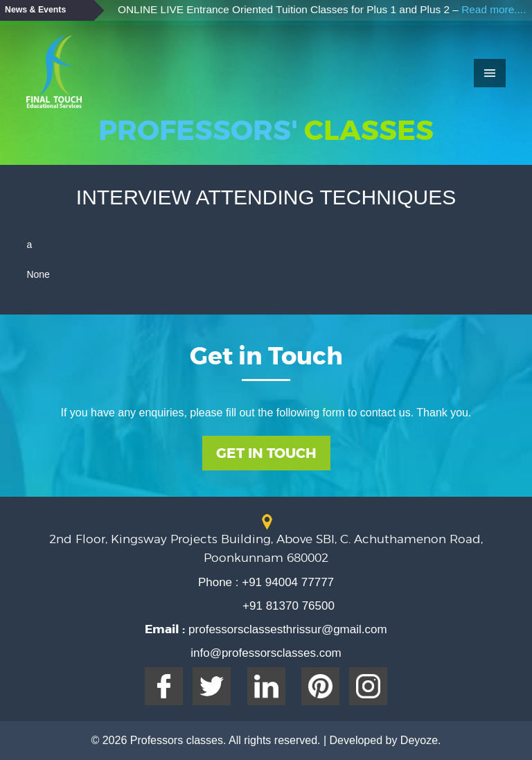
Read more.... (494, 9)
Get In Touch (266, 453)
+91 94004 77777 (287, 582)
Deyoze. (421, 740)
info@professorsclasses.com (266, 653)
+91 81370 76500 (289, 606)
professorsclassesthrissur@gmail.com (286, 629)
